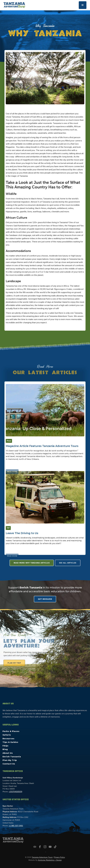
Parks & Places (11, 731)
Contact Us (9, 764)
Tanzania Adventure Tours (42, 857)
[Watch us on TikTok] (55, 847)
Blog (5, 749)
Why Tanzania (45, 26)
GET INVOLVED (45, 599)
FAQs (5, 746)
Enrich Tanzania (12, 757)
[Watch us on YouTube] (50, 847)
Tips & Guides (10, 742)
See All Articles (68, 565)
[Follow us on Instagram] (45, 847)
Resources (9, 739)
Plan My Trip (16, 667)
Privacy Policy (59, 857)
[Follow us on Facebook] (40, 847)
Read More (12, 480)
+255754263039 (15, 792)
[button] (83, 5)
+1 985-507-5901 (16, 826)
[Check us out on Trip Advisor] (35, 847)
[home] (14, 5)
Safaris (7, 735)
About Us (8, 753)
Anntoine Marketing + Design (50, 860)
